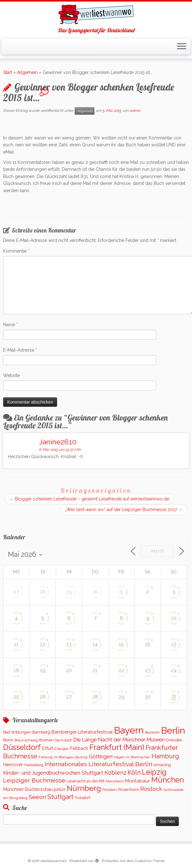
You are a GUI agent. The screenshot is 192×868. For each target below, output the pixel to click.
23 (148, 670)
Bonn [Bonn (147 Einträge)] (8, 740)
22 (121, 670)
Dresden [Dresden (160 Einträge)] (174, 740)
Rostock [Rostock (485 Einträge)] (151, 789)
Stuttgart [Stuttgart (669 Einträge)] (60, 797)
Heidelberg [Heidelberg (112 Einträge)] (34, 765)
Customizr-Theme (150, 861)
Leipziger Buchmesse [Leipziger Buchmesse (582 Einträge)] (34, 780)
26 (43, 697)
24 (174, 670)
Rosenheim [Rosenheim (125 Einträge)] (129, 790)
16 (148, 644)
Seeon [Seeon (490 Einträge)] (37, 797)
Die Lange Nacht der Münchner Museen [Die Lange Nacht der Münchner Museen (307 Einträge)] (119, 740)
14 (95, 644)
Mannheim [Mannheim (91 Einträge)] (115, 781)
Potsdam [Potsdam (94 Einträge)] (110, 790)
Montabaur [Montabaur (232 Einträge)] (137, 781)
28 (43, 592)
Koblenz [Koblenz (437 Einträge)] (115, 773)
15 (121, 644)
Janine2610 (58, 442)
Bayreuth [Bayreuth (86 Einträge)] (152, 732)
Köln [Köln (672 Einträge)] (134, 772)
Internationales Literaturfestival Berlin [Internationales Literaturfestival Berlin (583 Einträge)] (98, 764)
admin (135, 111)
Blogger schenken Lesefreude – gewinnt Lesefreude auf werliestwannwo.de (89, 499)
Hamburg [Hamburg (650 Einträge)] (165, 756)
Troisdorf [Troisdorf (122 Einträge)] (83, 798)
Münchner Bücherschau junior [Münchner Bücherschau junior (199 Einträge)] (34, 789)
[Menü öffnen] (182, 47)
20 (69, 670)
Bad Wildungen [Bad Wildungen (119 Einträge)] (17, 732)
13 (69, 644)
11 (16, 644)
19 (43, 670)
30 (95, 592)
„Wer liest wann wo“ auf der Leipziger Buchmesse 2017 (124, 510)
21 (95, 670)
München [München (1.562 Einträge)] (168, 780)
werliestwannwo (53, 861)
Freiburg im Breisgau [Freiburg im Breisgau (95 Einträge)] (56, 757)
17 (174, 644)
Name (11, 325)
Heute (157, 551)
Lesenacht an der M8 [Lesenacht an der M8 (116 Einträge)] (85, 781)
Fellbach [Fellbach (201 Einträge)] (79, 748)
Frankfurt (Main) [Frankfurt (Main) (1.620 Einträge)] (117, 747)
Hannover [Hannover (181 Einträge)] (13, 765)
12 (43, 644)
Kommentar (16, 251)
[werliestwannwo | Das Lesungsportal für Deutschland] (96, 14)
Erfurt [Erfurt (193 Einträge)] (48, 748)
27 (16, 592)
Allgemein (27, 72)
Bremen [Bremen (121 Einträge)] (46, 740)
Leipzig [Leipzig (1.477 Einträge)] (154, 772)
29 (69, 592)
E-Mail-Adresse (20, 350)
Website (11, 375)
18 (16, 670)
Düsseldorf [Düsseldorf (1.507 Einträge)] (22, 747)
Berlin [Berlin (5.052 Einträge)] (173, 730)
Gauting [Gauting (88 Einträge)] (81, 757)
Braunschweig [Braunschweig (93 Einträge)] (26, 740)
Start (8, 72)
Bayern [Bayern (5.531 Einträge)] (129, 730)
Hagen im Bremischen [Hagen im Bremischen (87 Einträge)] (132, 757)
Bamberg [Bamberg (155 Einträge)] (41, 732)
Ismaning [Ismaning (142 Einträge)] (162, 765)
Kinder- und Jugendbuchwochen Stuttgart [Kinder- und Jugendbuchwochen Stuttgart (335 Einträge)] (53, 773)
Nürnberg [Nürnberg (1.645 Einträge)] (84, 788)
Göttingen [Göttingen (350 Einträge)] (101, 756)
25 (16, 697)
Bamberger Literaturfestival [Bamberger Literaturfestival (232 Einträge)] (82, 732)
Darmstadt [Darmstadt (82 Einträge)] (63, 740)
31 (174, 696)
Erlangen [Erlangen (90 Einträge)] (62, 749)
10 (174, 618)
